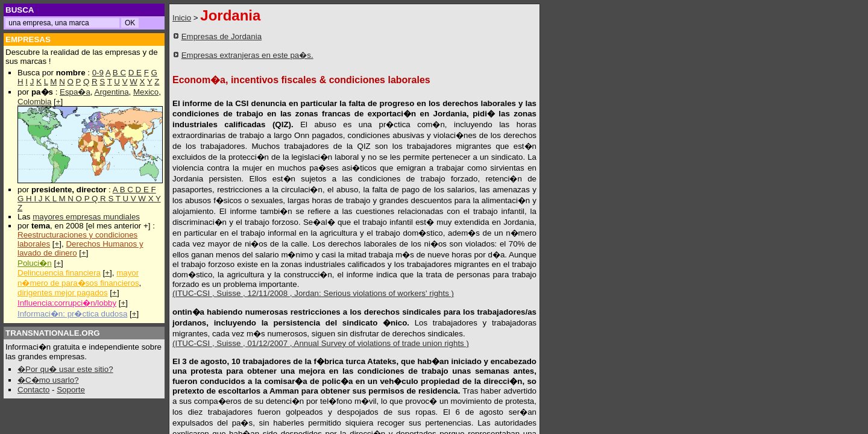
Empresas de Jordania (222, 36)
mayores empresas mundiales (86, 217)
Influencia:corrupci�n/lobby (67, 303)
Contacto (33, 390)
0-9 (98, 73)
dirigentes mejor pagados (63, 293)
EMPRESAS (28, 39)
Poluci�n (35, 263)
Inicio (182, 18)
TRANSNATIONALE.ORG (53, 333)
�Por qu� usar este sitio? (65, 369)
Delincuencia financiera (59, 273)
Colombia (34, 102)
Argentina (112, 92)
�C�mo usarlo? (48, 380)
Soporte (71, 390)
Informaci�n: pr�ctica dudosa (72, 314)
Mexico (146, 92)
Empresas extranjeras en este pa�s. (247, 55)
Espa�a (75, 92)
